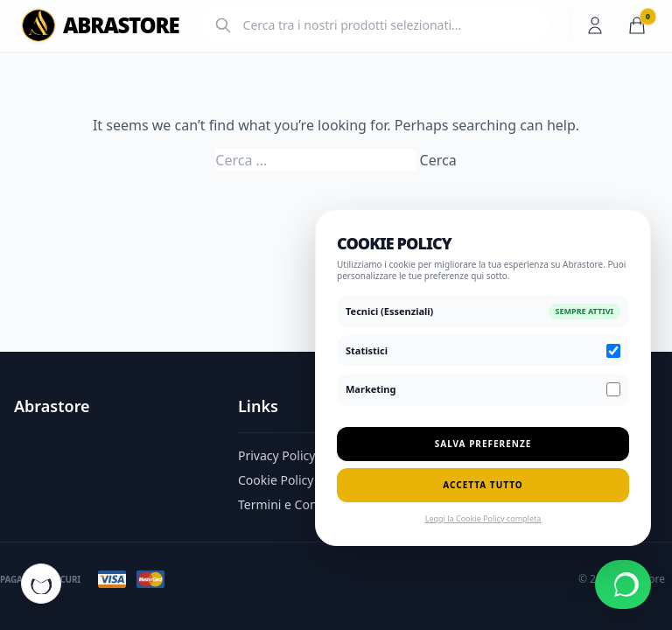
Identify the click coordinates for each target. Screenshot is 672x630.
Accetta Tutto (483, 485)
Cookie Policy (276, 480)
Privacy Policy (276, 455)
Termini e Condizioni (297, 504)
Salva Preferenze (483, 444)
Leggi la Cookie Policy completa (483, 518)
